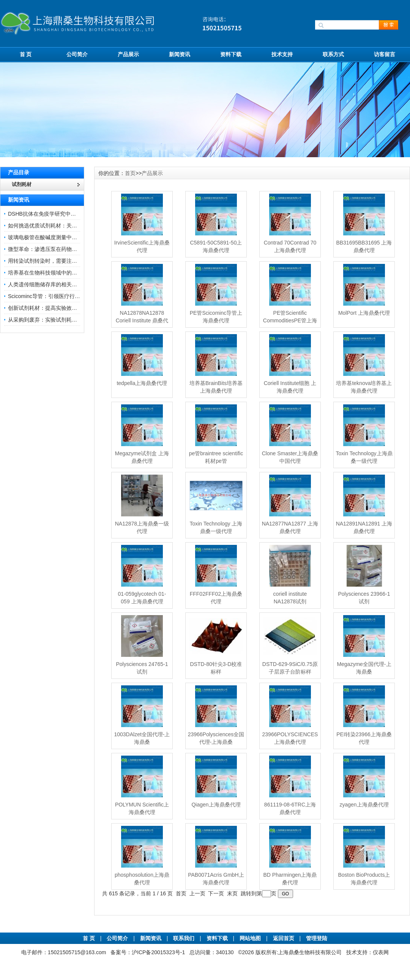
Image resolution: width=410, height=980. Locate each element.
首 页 (26, 54)
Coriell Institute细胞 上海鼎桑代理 (290, 387)
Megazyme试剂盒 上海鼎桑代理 (142, 457)
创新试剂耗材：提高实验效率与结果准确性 (58, 308)
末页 (232, 893)
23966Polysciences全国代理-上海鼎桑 (216, 738)
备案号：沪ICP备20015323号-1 (148, 952)
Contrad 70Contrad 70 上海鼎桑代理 (290, 246)
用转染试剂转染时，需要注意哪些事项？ (56, 261)
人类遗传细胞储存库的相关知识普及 (50, 284)
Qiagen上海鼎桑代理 (216, 805)
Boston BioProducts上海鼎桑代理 (364, 879)
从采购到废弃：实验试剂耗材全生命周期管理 (61, 320)
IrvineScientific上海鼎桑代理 (142, 246)
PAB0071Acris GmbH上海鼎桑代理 (216, 879)
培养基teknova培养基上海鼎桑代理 (364, 387)
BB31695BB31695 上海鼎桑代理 (364, 246)
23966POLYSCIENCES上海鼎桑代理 (290, 738)
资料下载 (231, 54)
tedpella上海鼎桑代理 (142, 383)
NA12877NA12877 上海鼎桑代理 (290, 527)
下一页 (216, 893)
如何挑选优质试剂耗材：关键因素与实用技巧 (61, 226)
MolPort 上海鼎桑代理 (364, 313)
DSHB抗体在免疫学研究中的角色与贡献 (55, 214)
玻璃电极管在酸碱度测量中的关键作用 (53, 237)
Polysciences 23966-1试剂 (364, 598)
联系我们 (184, 938)
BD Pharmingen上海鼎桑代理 (290, 879)
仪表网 (381, 952)
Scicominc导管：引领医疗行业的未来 (52, 296)
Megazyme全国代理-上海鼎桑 (364, 668)
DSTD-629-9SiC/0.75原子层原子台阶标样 (290, 668)
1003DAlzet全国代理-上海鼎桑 (142, 738)
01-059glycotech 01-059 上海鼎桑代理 (142, 598)
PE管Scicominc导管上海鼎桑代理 (216, 317)
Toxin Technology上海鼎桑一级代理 (364, 457)
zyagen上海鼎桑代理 (364, 805)
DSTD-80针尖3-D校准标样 (216, 668)
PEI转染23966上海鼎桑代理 (364, 738)
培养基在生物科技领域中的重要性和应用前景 (61, 273)
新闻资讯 (180, 54)
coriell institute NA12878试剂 (290, 598)
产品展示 (128, 54)
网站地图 (250, 938)
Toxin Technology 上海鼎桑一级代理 (216, 527)
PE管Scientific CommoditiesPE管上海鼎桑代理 (290, 320)
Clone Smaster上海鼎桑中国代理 (290, 457)
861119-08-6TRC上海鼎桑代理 (290, 808)
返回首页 (284, 938)
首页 (130, 173)
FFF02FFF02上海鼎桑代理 (216, 598)
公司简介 (77, 54)
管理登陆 (317, 938)
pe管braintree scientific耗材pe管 (216, 457)
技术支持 (282, 54)
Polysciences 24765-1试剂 (142, 668)
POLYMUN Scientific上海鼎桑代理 (142, 808)
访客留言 (385, 54)
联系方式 (333, 54)
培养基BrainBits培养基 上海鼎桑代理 (216, 387)
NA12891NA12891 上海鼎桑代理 (364, 527)
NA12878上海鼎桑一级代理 (142, 527)
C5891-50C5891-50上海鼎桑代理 (216, 246)
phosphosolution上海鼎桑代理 (142, 879)
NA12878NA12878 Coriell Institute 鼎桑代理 (142, 320)
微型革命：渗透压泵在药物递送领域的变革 (58, 249)
